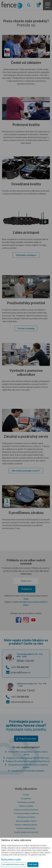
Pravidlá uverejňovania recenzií (26, 832)
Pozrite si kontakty (26, 329)
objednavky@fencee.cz (22, 702)
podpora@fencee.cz (21, 672)
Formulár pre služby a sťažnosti (26, 813)
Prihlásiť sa (27, 589)
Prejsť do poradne (28, 739)
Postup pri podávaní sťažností (26, 810)
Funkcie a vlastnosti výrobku (26, 825)
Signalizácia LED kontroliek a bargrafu (28, 771)
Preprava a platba (26, 806)
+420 (20, 667)
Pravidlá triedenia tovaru (26, 828)
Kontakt (26, 795)
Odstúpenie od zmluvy (26, 817)
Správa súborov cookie (11, 859)
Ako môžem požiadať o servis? (26, 471)
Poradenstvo (26, 799)
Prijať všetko (33, 864)
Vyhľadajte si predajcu (26, 255)
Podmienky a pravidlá (26, 802)
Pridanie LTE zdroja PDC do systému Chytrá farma (28, 761)
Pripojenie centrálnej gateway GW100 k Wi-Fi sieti (28, 758)
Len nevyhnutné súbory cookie (13, 864)
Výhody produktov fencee (26, 821)
